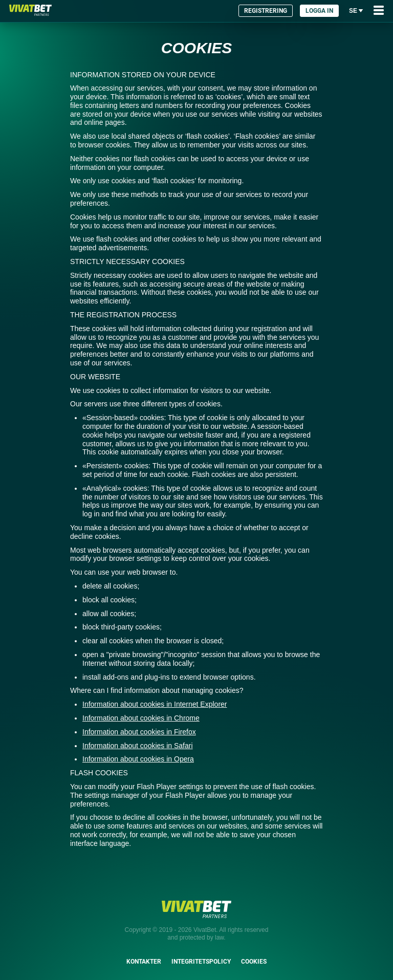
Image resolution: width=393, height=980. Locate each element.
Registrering (266, 11)
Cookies (254, 962)
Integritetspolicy (201, 962)
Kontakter (144, 962)
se (356, 10)
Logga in (319, 11)
